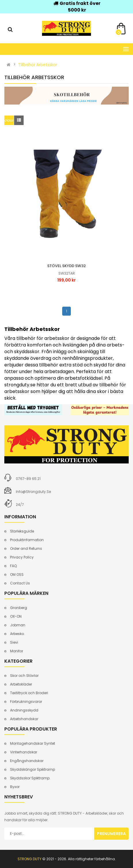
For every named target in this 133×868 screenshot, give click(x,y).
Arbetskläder (21, 684)
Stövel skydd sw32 (66, 266)
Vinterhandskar (24, 752)
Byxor (15, 787)
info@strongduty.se (33, 492)
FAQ (13, 566)
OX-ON (16, 616)
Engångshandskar (27, 761)
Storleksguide (22, 531)
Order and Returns (26, 548)
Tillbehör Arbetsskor (38, 65)
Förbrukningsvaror (26, 702)
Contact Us (20, 583)
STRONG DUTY (30, 859)
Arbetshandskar (24, 719)
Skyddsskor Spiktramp (30, 778)
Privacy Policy (22, 557)
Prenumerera (111, 834)
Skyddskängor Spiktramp (33, 769)
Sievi (14, 642)
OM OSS (17, 574)
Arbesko (17, 634)
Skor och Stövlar (24, 676)
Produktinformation (27, 540)
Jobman (18, 625)
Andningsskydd (24, 710)
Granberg (19, 608)
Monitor (17, 651)
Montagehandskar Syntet (33, 743)
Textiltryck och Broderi (29, 693)
